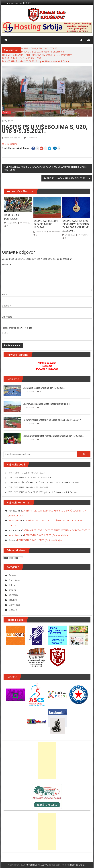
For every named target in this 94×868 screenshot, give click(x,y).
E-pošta (6, 306)
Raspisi (6, 112)
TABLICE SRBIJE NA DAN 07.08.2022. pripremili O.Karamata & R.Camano (37, 61)
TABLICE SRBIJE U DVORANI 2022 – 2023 (22, 58)
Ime (4, 295)
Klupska (12, 575)
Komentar (7, 264)
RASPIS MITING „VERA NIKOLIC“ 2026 (39, 48)
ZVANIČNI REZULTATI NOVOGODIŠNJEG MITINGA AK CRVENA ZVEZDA (56, 530)
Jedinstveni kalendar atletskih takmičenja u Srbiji (46, 404)
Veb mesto (7, 317)
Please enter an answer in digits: (17, 328)
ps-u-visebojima (10, 144)
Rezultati (13, 600)
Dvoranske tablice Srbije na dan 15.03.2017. (44, 388)
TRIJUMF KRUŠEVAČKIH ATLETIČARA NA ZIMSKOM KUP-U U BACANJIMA (37, 55)
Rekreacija (13, 595)
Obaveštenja (14, 580)
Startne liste (14, 605)
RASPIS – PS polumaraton (12, 217)
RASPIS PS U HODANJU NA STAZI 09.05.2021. (66, 178)
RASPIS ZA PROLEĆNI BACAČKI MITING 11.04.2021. (46, 224)
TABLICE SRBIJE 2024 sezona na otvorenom (42, 52)
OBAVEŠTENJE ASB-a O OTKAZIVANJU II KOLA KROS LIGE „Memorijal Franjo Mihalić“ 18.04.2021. (46, 168)
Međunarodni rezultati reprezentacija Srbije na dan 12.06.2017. (53, 436)
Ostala (12, 585)
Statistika (13, 610)
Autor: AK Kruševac (12, 138)
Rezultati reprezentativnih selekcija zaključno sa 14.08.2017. (52, 420)
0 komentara (31, 138)
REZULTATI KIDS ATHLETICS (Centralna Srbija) (46, 535)
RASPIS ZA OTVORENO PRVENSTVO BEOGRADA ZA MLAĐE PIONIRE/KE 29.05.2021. (76, 226)
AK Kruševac (25, 223)
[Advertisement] (47, 761)
